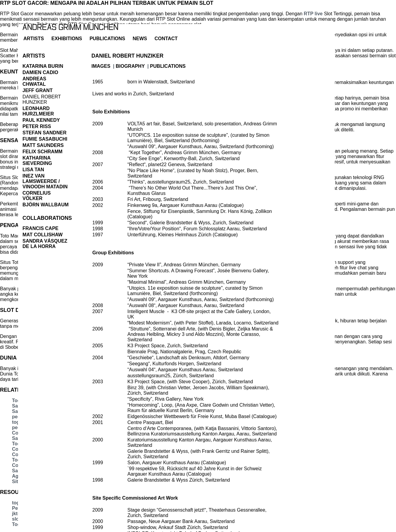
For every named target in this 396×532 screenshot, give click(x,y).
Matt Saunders (43, 145)
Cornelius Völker (37, 196)
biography (130, 66)
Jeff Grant (37, 90)
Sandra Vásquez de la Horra (45, 244)
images (101, 66)
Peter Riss (37, 126)
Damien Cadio (40, 72)
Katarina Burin (43, 66)
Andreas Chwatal (34, 81)
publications (168, 66)
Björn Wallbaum (46, 205)
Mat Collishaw (43, 235)
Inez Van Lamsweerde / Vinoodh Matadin (45, 181)
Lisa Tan (33, 170)
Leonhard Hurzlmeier (38, 111)
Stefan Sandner (45, 133)
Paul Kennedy (41, 120)
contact (166, 39)
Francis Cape (40, 228)
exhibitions (67, 39)
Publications (107, 39)
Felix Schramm (42, 152)
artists (34, 39)
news (140, 39)
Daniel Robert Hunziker (42, 99)
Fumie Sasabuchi (45, 139)
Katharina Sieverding (37, 161)
